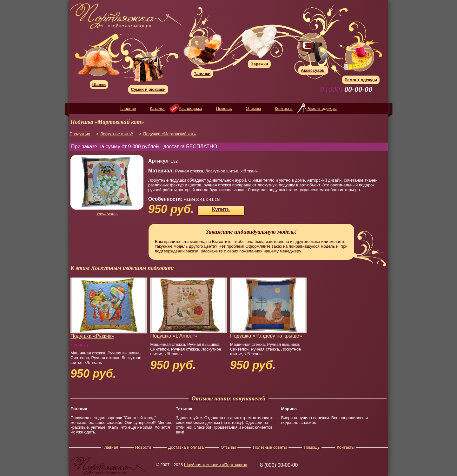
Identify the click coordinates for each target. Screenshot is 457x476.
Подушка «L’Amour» (173, 336)
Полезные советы (270, 447)
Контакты (284, 108)
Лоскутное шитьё (117, 134)
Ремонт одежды (321, 108)
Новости (143, 447)
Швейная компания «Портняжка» (216, 465)
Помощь (224, 108)
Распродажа (190, 108)
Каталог (157, 108)
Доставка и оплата (186, 447)
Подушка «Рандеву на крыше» (266, 336)
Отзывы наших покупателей (229, 399)
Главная (128, 108)
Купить (221, 209)
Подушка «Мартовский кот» (169, 134)
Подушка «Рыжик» (92, 336)
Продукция (80, 134)
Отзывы (253, 108)
